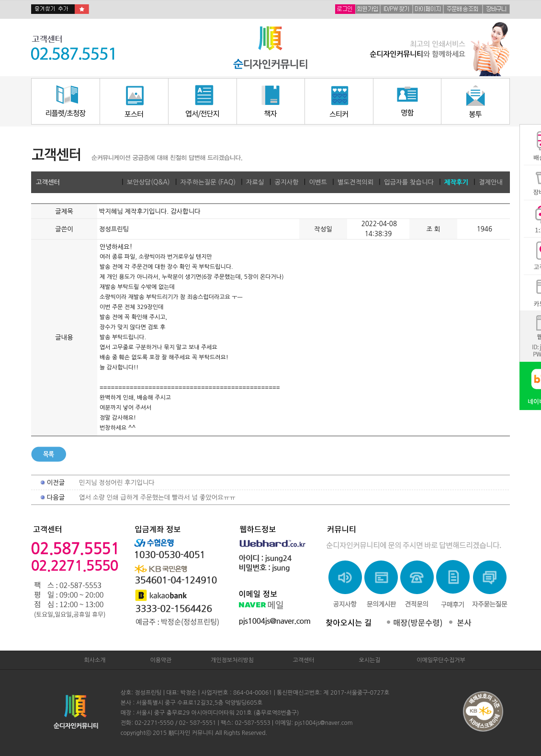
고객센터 (303, 660)
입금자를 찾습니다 (409, 182)
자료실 (255, 182)
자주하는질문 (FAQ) (208, 182)
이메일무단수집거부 (441, 660)
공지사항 (286, 182)
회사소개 (95, 660)
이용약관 (161, 660)
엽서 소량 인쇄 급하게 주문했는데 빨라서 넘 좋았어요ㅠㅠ (157, 498)
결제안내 (491, 182)
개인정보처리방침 (232, 660)
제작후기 (456, 182)
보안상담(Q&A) (148, 182)
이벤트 (318, 182)
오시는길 (369, 660)
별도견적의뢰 (355, 182)
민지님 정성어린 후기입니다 (117, 483)
